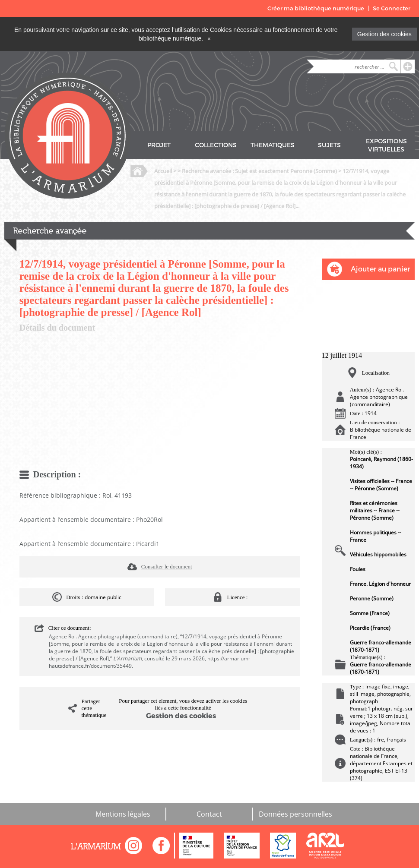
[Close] (209, 38)
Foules (358, 569)
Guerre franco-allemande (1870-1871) (381, 646)
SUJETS (329, 145)
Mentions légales (123, 814)
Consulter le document (167, 567)
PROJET (159, 145)
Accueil (163, 171)
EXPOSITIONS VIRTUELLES (386, 145)
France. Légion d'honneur (380, 584)
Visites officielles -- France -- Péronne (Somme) (381, 485)
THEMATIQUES (273, 145)
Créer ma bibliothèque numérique (316, 8)
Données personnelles (295, 814)
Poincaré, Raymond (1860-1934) (381, 463)
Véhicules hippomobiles (378, 554)
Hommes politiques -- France (376, 536)
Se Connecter (392, 8)
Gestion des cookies (384, 34)
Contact (209, 814)
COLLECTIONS (216, 145)
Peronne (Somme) (372, 598)
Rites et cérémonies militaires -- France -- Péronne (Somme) (375, 510)
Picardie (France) (370, 628)
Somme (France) (370, 613)
